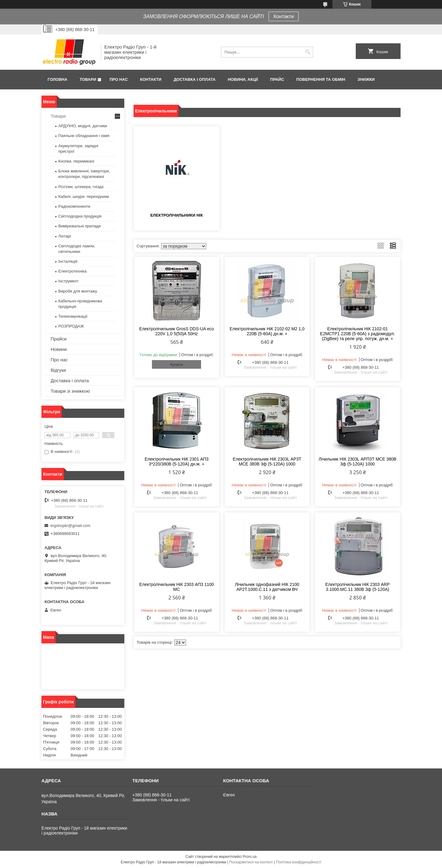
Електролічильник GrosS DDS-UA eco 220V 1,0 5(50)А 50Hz (176, 331)
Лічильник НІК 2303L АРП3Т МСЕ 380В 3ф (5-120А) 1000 (357, 461)
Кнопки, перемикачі (76, 161)
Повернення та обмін (321, 79)
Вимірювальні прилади (79, 226)
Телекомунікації (73, 316)
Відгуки (58, 370)
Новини (59, 349)
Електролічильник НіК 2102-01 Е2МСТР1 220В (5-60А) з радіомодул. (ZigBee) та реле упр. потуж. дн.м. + (358, 334)
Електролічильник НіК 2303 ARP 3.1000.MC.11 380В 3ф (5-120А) (358, 587)
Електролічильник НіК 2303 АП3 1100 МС (177, 587)
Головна (57, 79)
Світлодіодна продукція (80, 216)
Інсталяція (68, 261)
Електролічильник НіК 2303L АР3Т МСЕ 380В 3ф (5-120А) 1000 (267, 461)
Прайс (277, 79)
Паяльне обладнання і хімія (84, 136)
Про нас (119, 79)
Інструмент (68, 281)
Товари (88, 79)
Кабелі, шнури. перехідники (84, 196)
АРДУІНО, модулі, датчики (83, 126)
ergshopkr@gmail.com (70, 526)
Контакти (284, 16)
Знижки (366, 79)
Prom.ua (250, 857)
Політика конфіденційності (299, 862)
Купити (176, 365)
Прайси (59, 339)
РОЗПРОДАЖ (71, 326)
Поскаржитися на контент (251, 862)
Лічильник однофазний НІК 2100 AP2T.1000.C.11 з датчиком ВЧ (267, 587)
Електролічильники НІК (177, 215)
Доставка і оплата (195, 79)
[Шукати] (308, 52)
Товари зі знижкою (70, 391)
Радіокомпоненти (74, 206)
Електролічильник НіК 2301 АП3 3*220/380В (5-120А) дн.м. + (176, 461)
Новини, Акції (243, 79)
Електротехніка (72, 271)
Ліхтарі (65, 236)
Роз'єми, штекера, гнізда (81, 187)
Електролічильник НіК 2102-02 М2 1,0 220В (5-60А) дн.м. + (267, 331)
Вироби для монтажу (78, 291)
